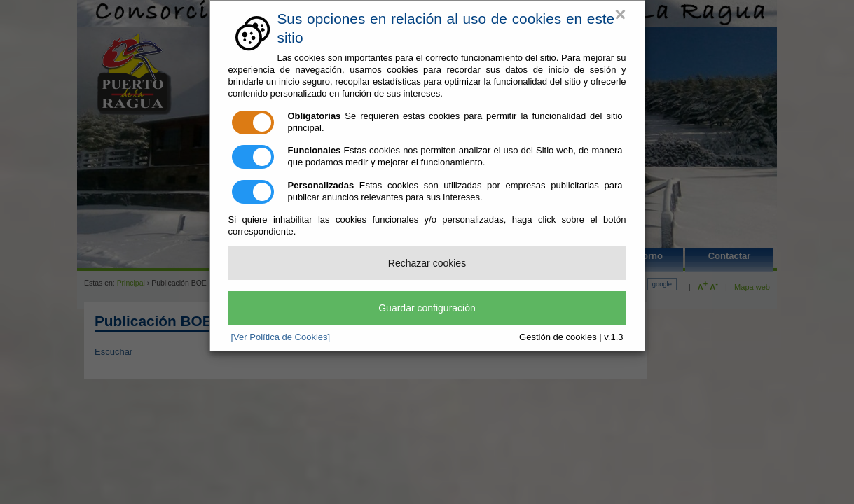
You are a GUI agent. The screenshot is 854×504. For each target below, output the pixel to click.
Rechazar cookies (427, 263)
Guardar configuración (427, 308)
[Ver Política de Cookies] (281, 337)
